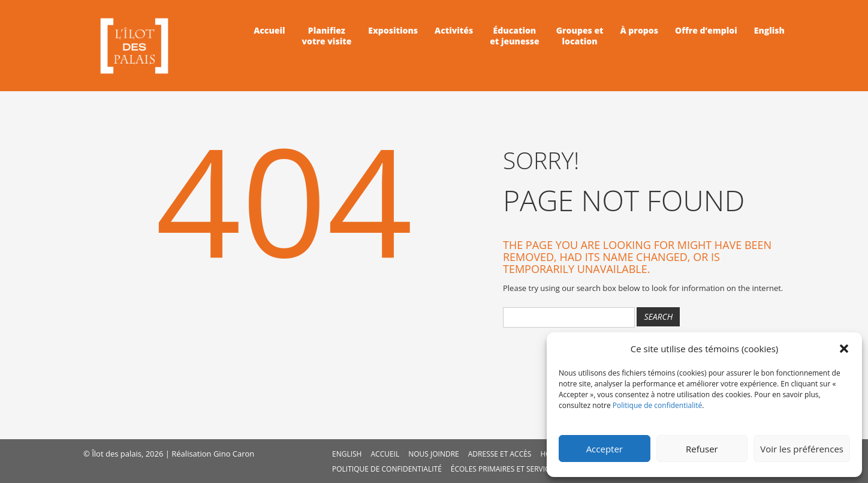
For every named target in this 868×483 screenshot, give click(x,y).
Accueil (269, 31)
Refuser (702, 449)
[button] (844, 349)
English (769, 31)
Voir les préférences (802, 449)
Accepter (605, 449)
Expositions (393, 31)
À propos (639, 31)
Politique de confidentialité (657, 405)
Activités (454, 31)
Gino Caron (234, 454)
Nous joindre (434, 454)
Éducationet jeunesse (514, 36)
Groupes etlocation (580, 36)
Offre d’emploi (706, 31)
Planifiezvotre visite (327, 36)
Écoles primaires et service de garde (520, 469)
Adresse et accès (500, 454)
